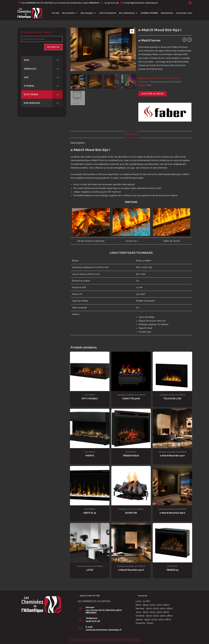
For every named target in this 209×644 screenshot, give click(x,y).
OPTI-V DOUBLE (90, 399)
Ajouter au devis (152, 94)
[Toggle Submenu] (57, 60)
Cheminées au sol (126, 509)
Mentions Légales (135, 641)
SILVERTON (131, 513)
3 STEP (90, 570)
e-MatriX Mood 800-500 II (131, 570)
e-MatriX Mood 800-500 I (172, 456)
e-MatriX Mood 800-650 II (172, 513)
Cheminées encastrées (160, 82)
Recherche (53, 47)
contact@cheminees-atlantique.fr (104, 630)
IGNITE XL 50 (90, 513)
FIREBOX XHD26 (131, 456)
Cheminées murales (167, 395)
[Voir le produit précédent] (184, 40)
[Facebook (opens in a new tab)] (190, 3)
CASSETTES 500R (131, 399)
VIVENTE (90, 456)
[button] (132, 31)
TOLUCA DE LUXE (172, 399)
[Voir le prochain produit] (190, 40)
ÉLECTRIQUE (176, 82)
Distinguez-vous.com (118, 641)
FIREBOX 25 (172, 570)
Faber (149, 85)
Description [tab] (131, 134)
